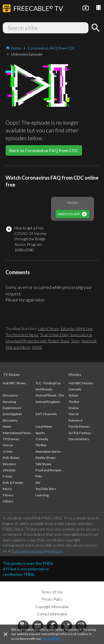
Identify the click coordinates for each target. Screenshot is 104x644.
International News (17, 433)
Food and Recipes (49, 470)
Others (8, 501)
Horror (8, 445)
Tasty (75, 341)
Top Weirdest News (22, 335)
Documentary (79, 439)
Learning (42, 495)
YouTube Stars (46, 489)
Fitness (8, 495)
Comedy (42, 439)
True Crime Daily (54, 335)
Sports (40, 433)
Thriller (41, 445)
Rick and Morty (18, 347)
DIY (38, 483)
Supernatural (81, 335)
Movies (75, 375)
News (7, 426)
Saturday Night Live (77, 329)
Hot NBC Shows (14, 383)
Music (7, 489)
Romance (76, 420)
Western (9, 464)
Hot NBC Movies (81, 383)
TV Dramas (11, 439)
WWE (37, 347)
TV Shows (11, 375)
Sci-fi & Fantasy (80, 433)
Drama (73, 408)
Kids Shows (11, 458)
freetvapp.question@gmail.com (37, 551)
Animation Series (48, 451)
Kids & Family (13, 483)
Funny (7, 476)
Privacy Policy (52, 639)
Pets (39, 476)
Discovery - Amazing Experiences (12, 402)
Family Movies (79, 426)
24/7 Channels (46, 414)
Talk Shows (44, 464)
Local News (44, 426)
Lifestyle (9, 470)
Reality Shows (46, 458)
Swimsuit (89, 341)
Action (73, 395)
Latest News (48, 329)
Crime (7, 451)
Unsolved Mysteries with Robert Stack (37, 341)
